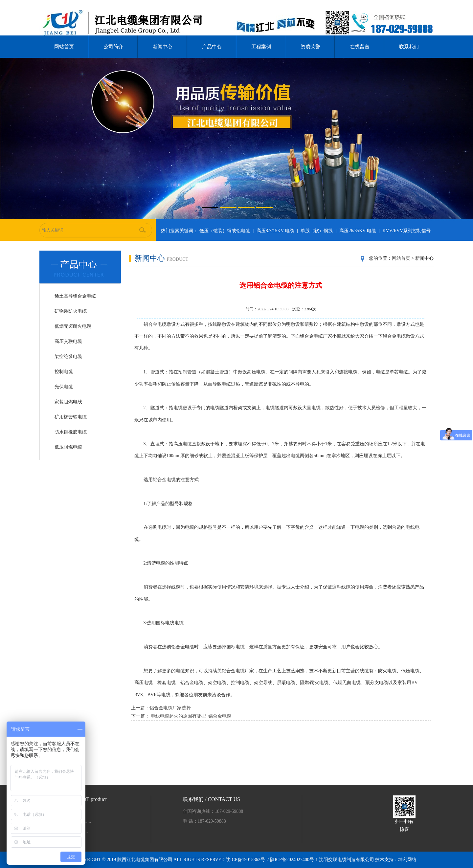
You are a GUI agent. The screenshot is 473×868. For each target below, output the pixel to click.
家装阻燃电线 (68, 402)
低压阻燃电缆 (68, 447)
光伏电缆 (64, 387)
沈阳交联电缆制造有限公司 (347, 860)
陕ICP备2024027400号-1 (294, 860)
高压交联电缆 (68, 341)
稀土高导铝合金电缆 (75, 296)
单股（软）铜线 (317, 231)
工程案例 (261, 47)
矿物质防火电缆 (71, 311)
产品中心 (212, 47)
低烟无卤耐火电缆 (73, 326)
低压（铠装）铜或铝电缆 (225, 231)
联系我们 (409, 47)
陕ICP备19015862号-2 (248, 860)
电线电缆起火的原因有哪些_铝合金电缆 (191, 716)
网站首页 (64, 47)
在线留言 (360, 47)
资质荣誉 (310, 47)
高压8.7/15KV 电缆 (275, 231)
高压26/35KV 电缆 (358, 231)
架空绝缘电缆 (68, 356)
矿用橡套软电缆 (71, 417)
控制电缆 (64, 372)
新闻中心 (163, 47)
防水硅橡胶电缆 (71, 432)
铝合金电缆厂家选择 (170, 708)
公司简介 (113, 47)
